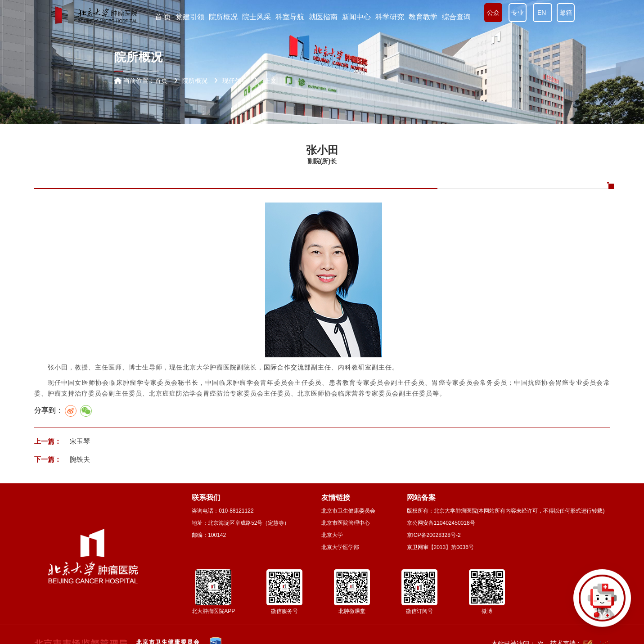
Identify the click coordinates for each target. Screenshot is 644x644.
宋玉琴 (79, 441)
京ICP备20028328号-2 (434, 535)
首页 (161, 81)
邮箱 (566, 13)
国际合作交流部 (287, 367)
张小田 (58, 367)
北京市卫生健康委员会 (348, 511)
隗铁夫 (79, 459)
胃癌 (439, 383)
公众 (493, 13)
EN (543, 13)
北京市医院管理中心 (346, 523)
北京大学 (332, 535)
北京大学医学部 (340, 547)
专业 (518, 13)
